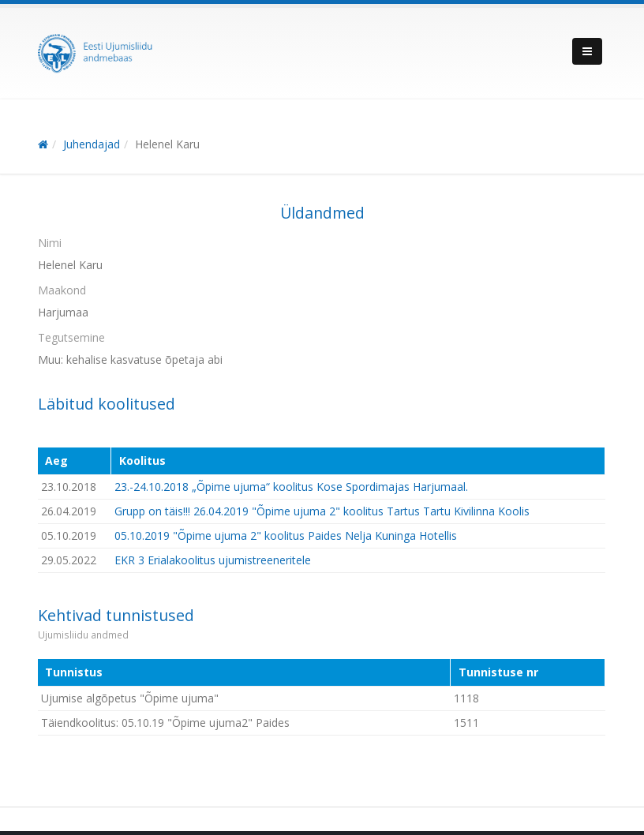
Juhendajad (92, 144)
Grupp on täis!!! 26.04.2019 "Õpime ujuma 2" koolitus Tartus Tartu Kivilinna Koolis (322, 511)
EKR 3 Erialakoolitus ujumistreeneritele (213, 560)
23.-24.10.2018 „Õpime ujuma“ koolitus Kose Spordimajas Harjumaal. (291, 487)
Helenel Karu (167, 144)
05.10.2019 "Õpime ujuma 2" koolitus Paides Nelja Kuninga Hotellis (286, 535)
